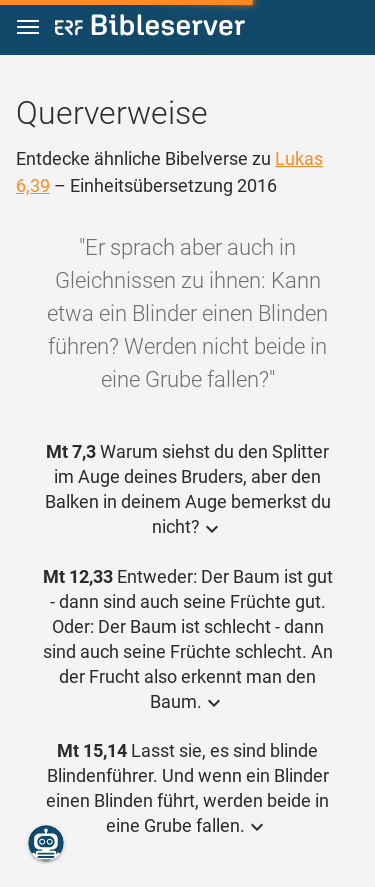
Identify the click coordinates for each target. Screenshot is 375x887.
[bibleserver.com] (150, 28)
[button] (28, 27)
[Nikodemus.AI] (46, 843)
